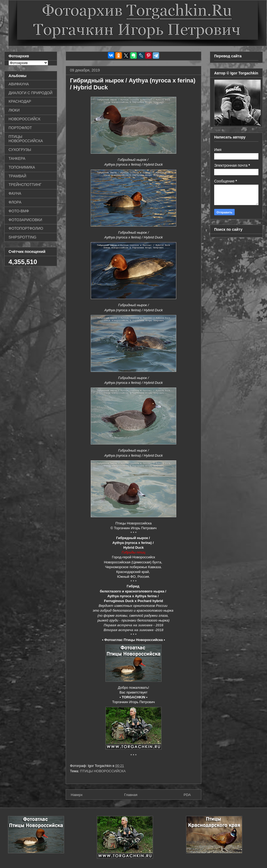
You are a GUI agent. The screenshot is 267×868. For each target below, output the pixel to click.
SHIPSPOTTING (22, 237)
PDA (187, 795)
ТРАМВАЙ (17, 176)
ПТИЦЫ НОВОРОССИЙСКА (103, 771)
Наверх (77, 795)
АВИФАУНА (19, 84)
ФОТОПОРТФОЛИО (26, 228)
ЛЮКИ (14, 110)
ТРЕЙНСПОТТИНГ (25, 185)
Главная (131, 795)
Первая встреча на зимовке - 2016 (133, 625)
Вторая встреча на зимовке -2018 (133, 630)
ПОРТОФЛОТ (20, 128)
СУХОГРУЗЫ (20, 150)
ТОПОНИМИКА (22, 167)
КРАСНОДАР (20, 101)
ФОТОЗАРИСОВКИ (25, 220)
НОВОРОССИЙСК (24, 119)
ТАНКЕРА (17, 158)
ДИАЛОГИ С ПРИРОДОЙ (30, 93)
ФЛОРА (15, 202)
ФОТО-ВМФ (19, 211)
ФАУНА (15, 193)
